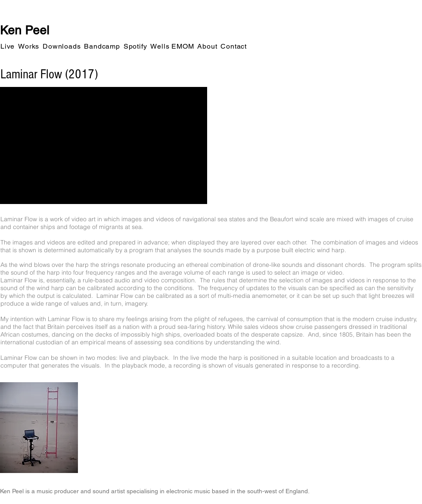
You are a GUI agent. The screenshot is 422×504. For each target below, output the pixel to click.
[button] (8, 46)
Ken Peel (25, 30)
